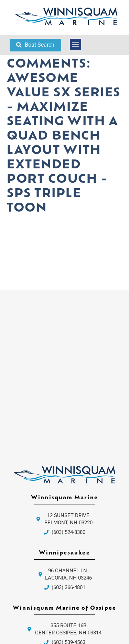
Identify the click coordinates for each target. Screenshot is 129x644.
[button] (76, 44)
